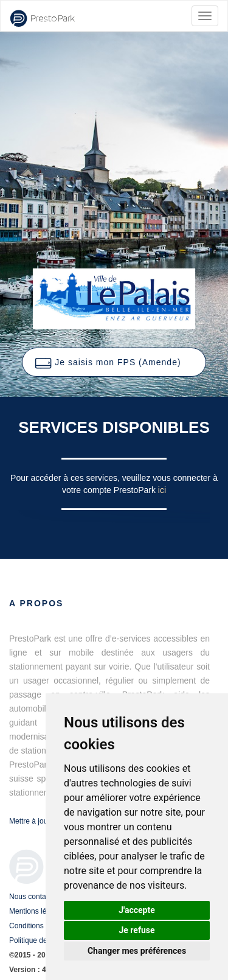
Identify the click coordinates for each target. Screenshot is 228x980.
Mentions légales (36, 911)
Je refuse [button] (136, 930)
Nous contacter (34, 897)
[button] (114, 362)
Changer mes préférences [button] (137, 951)
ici (162, 490)
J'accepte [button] (137, 910)
